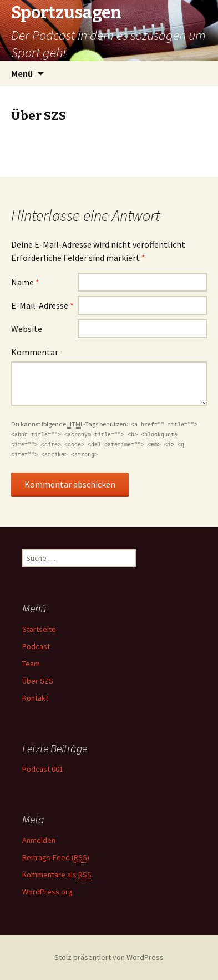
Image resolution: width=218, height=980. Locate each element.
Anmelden (39, 840)
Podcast (36, 646)
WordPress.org (47, 892)
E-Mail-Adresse (42, 305)
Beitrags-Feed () (56, 858)
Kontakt (35, 698)
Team (31, 664)
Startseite (39, 629)
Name (25, 282)
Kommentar (35, 352)
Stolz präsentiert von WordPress (109, 957)
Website (27, 329)
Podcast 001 (43, 769)
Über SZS (38, 681)
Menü (22, 73)
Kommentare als (57, 875)
